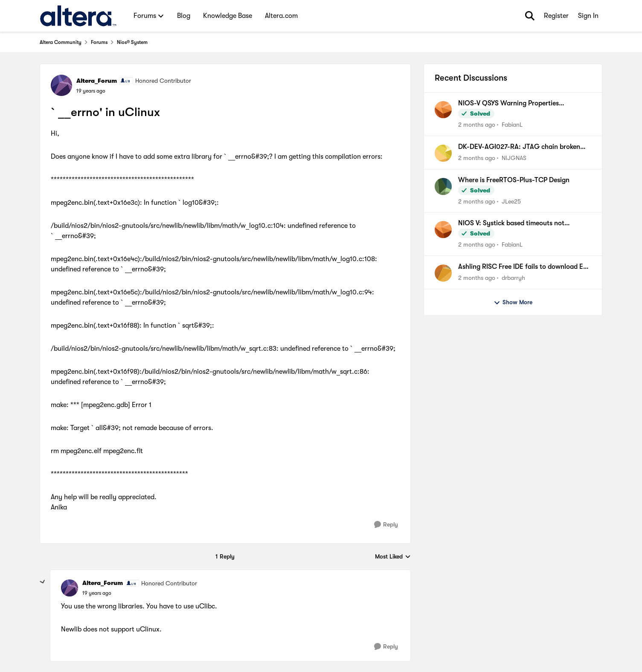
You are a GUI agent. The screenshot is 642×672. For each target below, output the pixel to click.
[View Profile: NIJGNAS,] (443, 153)
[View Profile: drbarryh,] (443, 273)
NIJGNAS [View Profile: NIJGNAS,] (514, 158)
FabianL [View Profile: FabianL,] (512, 125)
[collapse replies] (43, 582)
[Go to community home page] (78, 16)
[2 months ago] (477, 125)
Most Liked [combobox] (393, 557)
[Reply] (386, 525)
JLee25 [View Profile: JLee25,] (511, 201)
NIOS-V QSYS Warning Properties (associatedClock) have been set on (511, 104)
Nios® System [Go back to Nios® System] (132, 42)
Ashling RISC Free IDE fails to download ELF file (524, 267)
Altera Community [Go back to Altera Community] (61, 42)
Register (556, 16)
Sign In (588, 16)
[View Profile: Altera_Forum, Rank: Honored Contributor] (61, 85)
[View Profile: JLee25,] (443, 186)
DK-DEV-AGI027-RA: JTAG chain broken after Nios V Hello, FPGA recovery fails (519, 147)
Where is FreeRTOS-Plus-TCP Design (514, 180)
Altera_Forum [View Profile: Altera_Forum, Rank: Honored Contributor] (97, 81)
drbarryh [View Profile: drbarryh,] (513, 278)
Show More (513, 303)
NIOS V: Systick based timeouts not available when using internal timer (511, 224)
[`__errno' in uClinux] (97, 593)
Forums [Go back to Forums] (99, 42)
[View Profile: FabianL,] (443, 110)
